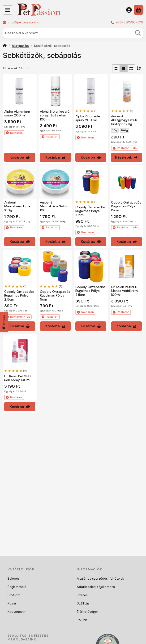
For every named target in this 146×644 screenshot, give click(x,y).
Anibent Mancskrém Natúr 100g (54, 206)
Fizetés (82, 595)
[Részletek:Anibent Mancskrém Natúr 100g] (55, 182)
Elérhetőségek (88, 612)
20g (115, 130)
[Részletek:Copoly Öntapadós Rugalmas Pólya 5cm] (55, 267)
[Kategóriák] (8, 10)
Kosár (12, 603)
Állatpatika (20, 46)
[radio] (116, 68)
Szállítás (83, 603)
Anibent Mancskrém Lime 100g (17, 206)
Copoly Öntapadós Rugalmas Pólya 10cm (90, 211)
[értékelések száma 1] (86, 111)
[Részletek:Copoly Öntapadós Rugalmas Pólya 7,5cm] (91, 267)
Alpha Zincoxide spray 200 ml (88, 118)
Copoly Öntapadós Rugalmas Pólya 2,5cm (19, 296)
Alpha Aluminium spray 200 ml (17, 113)
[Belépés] (129, 10)
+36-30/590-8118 (129, 22)
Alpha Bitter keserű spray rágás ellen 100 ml (55, 115)
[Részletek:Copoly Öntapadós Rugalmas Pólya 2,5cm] (20, 267)
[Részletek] (127, 157)
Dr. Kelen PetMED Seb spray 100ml (17, 378)
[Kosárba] (20, 157)
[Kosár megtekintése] (138, 10)
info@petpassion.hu (24, 22)
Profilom (14, 595)
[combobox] (73, 33)
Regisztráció (17, 587)
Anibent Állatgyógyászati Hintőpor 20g (124, 120)
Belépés (14, 578)
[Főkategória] (5, 46)
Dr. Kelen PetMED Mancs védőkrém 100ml (124, 291)
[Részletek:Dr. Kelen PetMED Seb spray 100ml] (20, 351)
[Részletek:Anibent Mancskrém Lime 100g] (20, 182)
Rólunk (82, 620)
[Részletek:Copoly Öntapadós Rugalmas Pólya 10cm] (91, 182)
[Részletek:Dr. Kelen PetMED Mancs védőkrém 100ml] (127, 267)
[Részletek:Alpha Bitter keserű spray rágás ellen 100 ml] (55, 91)
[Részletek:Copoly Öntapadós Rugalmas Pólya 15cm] (127, 182)
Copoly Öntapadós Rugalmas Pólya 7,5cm (90, 291)
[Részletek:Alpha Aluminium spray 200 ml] (20, 91)
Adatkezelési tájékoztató (96, 587)
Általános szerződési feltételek (100, 578)
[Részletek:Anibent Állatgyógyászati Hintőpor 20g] (127, 91)
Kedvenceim (17, 612)
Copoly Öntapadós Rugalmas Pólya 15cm (126, 206)
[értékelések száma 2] (16, 371)
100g (125, 130)
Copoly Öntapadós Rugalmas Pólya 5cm (55, 296)
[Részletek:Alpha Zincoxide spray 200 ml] (91, 91)
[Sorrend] (139, 68)
